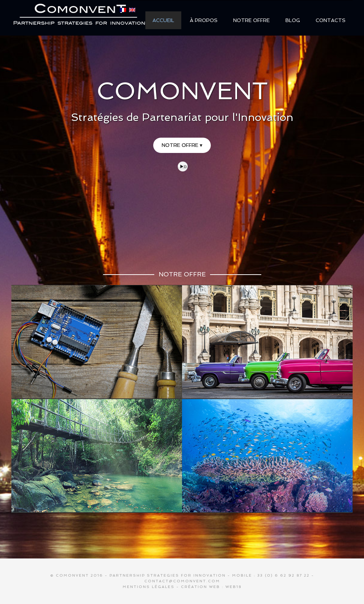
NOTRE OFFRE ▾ (182, 145)
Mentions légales (149, 587)
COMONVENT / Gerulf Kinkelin (79, 17)
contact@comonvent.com (182, 581)
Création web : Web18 (211, 587)
